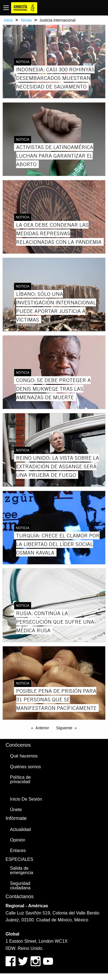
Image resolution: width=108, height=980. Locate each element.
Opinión (18, 840)
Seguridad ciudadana (20, 886)
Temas (26, 20)
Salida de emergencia (22, 870)
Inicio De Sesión (26, 799)
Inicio (8, 20)
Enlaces (18, 850)
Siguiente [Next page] (64, 728)
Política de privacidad (20, 779)
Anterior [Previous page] (42, 728)
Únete (16, 810)
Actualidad (20, 829)
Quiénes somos (25, 767)
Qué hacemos (24, 756)
